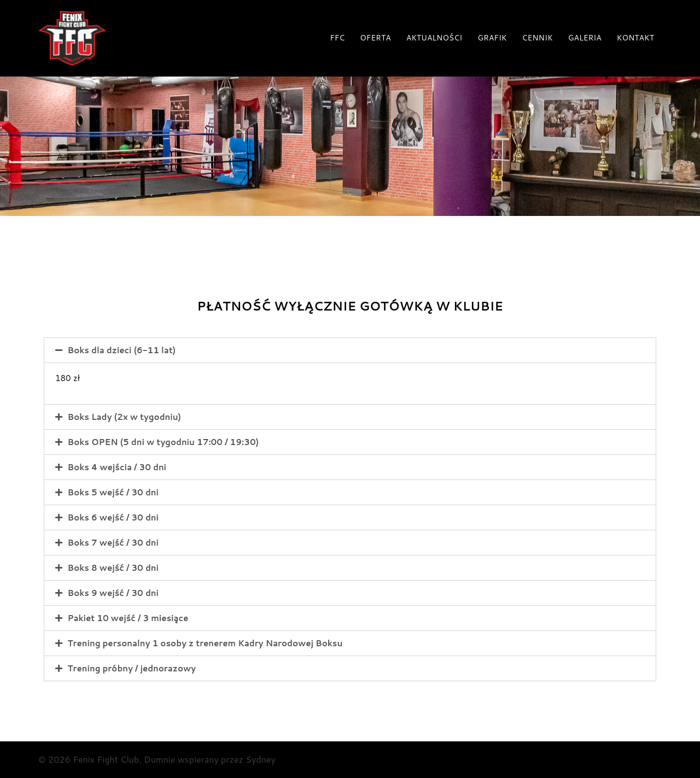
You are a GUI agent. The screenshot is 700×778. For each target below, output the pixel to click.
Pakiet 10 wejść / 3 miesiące (128, 618)
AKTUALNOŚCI (434, 38)
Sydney (260, 759)
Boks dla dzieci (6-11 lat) (122, 350)
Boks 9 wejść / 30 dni (113, 593)
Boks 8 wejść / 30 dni (113, 568)
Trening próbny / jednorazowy (132, 668)
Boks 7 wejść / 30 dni (113, 543)
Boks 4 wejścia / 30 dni (117, 467)
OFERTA (375, 38)
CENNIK (538, 38)
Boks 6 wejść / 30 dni (113, 517)
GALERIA (585, 38)
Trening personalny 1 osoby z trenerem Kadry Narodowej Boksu (205, 643)
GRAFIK (492, 38)
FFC (337, 38)
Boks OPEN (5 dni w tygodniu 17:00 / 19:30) (164, 442)
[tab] (350, 350)
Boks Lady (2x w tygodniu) (124, 417)
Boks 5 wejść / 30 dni (113, 492)
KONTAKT (635, 38)
